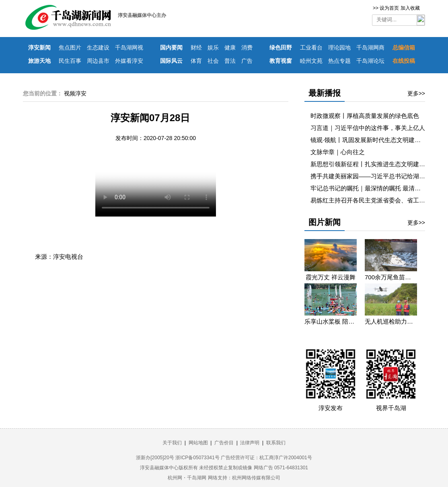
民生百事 (70, 61)
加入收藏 (410, 8)
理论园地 (339, 47)
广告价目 (224, 443)
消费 (247, 47)
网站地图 (198, 443)
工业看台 (311, 47)
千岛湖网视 (129, 47)
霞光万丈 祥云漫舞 (331, 277)
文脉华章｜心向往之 (338, 152)
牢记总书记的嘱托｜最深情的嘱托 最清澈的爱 (372, 188)
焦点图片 (70, 47)
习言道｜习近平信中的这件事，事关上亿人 (368, 128)
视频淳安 (75, 93)
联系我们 (276, 443)
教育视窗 (281, 61)
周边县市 (98, 61)
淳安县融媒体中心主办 (142, 15)
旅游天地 (39, 61)
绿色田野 (281, 47)
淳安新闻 (39, 47)
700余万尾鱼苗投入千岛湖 (391, 277)
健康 (230, 47)
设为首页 (389, 8)
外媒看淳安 (129, 61)
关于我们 (172, 443)
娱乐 (213, 47)
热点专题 (339, 61)
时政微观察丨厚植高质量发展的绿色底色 (365, 116)
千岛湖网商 (370, 47)
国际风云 (171, 61)
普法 (230, 61)
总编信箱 (404, 47)
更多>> (416, 93)
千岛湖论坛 (370, 61)
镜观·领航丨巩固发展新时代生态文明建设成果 (372, 140)
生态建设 (98, 47)
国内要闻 (171, 47)
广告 (247, 61)
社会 (213, 61)
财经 (196, 47)
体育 (196, 61)
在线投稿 (404, 61)
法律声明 (250, 443)
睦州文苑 (311, 61)
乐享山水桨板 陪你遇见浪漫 (331, 321)
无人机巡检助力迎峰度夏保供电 (391, 321)
